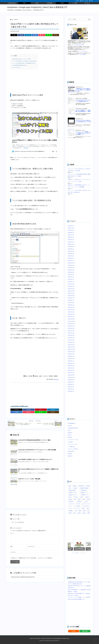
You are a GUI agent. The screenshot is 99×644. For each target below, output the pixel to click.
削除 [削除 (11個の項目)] (80, 511)
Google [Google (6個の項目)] (75, 488)
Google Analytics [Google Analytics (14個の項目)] (72, 490)
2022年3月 (71, 312)
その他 (70, 442)
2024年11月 (71, 244)
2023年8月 (71, 272)
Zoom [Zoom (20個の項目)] (86, 502)
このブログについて (73, 440)
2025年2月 (71, 240)
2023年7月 (71, 275)
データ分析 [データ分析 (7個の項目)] (77, 506)
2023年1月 (71, 289)
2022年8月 (71, 300)
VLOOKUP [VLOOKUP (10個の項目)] (71, 502)
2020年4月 (71, 366)
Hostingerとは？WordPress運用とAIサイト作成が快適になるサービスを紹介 (83, 122)
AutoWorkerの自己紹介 (79, 45)
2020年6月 (71, 361)
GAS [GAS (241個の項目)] (70, 488)
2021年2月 (71, 342)
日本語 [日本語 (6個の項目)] (79, 513)
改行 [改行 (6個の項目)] (88, 511)
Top (12, 20)
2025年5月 (71, 237)
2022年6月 (71, 305)
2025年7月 (71, 235)
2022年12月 (71, 291)
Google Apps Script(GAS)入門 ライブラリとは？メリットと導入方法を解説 (37, 450)
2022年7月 (71, 303)
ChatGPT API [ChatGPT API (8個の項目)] (81, 486)
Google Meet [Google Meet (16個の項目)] (84, 490)
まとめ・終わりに (16, 67)
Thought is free (56, 641)
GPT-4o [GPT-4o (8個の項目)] (76, 497)
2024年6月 (71, 254)
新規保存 (56, 376)
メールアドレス (31, 546)
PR (69, 430)
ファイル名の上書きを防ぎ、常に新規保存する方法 (24, 63)
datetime (36, 376)
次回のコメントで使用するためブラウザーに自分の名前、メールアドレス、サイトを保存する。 (32, 558)
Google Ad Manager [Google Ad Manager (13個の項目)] (84, 488)
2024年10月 (71, 247)
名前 (12, 546)
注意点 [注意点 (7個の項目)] (84, 513)
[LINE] (49, 35)
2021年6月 (71, 333)
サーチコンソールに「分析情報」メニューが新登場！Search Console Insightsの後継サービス (83, 133)
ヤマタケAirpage (82, 54)
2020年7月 (71, 359)
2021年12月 (71, 319)
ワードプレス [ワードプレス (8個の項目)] (77, 508)
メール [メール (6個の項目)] (70, 508)
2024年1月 (71, 261)
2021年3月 (71, 340)
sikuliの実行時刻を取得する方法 (19, 65)
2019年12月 (71, 375)
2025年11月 (71, 228)
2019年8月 (71, 384)
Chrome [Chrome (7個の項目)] (88, 486)
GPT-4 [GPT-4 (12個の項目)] (70, 497)
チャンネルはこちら (83, 51)
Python (70, 433)
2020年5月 (71, 363)
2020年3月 (71, 368)
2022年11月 (71, 293)
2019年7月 (71, 387)
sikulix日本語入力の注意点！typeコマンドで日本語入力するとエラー (35, 459)
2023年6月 (71, 277)
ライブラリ (45, 376)
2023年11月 (71, 265)
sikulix (40, 376)
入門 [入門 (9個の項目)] (76, 511)
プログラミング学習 (73, 449)
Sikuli (17, 20)
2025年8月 (71, 233)
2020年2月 (71, 370)
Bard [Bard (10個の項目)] (70, 486)
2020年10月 (71, 352)
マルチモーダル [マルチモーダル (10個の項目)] (86, 506)
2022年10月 (71, 296)
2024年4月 (71, 256)
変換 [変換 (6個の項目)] (84, 511)
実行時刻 (51, 376)
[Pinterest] (41, 410)
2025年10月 (71, 230)
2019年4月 (71, 391)
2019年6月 (71, 389)
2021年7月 (71, 331)
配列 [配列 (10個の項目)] (89, 513)
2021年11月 (71, 321)
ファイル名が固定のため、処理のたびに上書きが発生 (24, 61)
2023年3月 (71, 284)
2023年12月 (71, 263)
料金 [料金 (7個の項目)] (75, 513)
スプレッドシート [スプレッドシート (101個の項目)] (86, 504)
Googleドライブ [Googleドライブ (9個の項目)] (85, 495)
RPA (69, 435)
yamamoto (56, 379)
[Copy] (56, 35)
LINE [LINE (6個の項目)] (82, 497)
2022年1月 (71, 317)
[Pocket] (42, 35)
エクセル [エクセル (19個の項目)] (78, 504)
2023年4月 (71, 282)
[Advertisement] (35, 80)
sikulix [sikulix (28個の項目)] (79, 499)
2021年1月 (71, 345)
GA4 (70, 426)
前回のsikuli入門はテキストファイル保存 (21, 59)
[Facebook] (21, 35)
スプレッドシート (72, 444)
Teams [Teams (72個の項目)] (88, 499)
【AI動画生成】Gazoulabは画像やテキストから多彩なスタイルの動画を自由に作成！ (83, 90)
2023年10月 (71, 268)
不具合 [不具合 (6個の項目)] (83, 508)
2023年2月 (71, 286)
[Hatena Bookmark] (35, 35)
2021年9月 (71, 326)
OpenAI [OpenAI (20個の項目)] (87, 497)
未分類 (70, 454)
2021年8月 (71, 328)
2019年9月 (71, 382)
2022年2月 (71, 314)
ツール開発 (71, 447)
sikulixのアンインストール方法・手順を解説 (29, 479)
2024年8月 (71, 249)
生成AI (70, 456)
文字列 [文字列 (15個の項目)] (70, 513)
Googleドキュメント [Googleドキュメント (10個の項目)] (73, 495)
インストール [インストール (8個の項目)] (71, 504)
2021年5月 (71, 335)
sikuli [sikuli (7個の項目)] (75, 499)
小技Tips (30, 376)
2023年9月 (71, 270)
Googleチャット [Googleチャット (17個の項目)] (84, 492)
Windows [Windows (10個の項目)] (79, 502)
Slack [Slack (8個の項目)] (84, 499)
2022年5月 (71, 307)
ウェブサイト (13, 552)
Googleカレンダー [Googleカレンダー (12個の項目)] (73, 492)
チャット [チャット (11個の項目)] (71, 506)
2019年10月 (71, 380)
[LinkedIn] (28, 35)
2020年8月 (71, 356)
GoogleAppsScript (73, 428)
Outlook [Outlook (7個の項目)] (70, 499)
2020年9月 (71, 354)
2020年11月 (71, 349)
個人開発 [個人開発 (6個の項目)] (71, 511)
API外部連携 (71, 423)
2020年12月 (71, 347)
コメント (12, 533)
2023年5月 (71, 279)
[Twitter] (14, 35)
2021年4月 (71, 338)
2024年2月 (71, 258)
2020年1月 (71, 373)
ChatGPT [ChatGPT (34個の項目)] (75, 486)
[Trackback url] (35, 577)
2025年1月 (71, 242)
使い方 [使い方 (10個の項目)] (88, 508)
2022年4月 (71, 310)
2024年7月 (71, 251)
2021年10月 (71, 324)
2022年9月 (71, 298)
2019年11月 (71, 377)
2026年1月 (71, 226)
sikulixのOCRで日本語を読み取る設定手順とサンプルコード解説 (34, 440)
